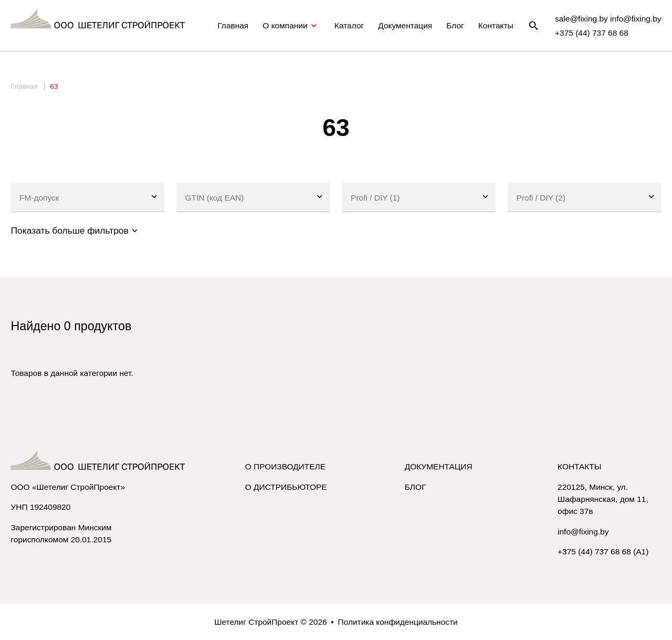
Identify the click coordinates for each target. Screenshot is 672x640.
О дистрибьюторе (286, 487)
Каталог (349, 25)
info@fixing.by (583, 532)
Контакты (496, 25)
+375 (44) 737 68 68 (592, 33)
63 (54, 86)
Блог (455, 25)
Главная (233, 25)
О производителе (285, 466)
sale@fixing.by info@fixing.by (608, 19)
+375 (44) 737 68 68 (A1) (603, 552)
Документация (405, 25)
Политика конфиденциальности (398, 622)
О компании (291, 26)
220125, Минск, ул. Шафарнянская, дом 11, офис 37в (603, 499)
